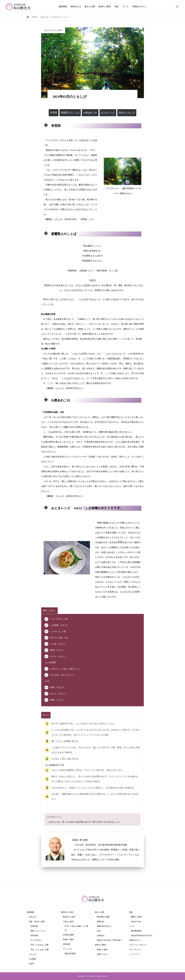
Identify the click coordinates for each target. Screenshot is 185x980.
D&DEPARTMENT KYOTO (142, 936)
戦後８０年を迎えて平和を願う (109, 940)
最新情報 (63, 6)
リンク (126, 6)
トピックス (67, 949)
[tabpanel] (92, 660)
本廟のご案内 (68, 939)
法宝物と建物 (68, 935)
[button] (54, 113)
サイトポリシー (135, 950)
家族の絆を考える (104, 926)
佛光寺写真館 (70, 954)
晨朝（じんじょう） (39, 931)
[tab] (49, 611)
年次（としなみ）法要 (40, 950)
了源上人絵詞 (68, 922)
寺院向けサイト (140, 6)
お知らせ (32, 917)
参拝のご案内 (105, 6)
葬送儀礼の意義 (103, 917)
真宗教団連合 (136, 931)
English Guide (136, 922)
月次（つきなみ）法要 (40, 945)
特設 (117, 6)
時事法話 (100, 922)
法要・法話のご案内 (37, 922)
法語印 (31, 964)
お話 (99, 931)
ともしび (47, 30)
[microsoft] (46, 125)
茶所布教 (34, 936)
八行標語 (32, 959)
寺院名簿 (66, 944)
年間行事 (34, 926)
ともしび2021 (57, 30)
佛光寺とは (76, 6)
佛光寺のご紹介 (67, 912)
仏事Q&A (101, 936)
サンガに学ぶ (36, 940)
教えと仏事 (90, 6)
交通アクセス (102, 954)
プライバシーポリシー (138, 945)
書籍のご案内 (136, 917)
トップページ (135, 954)
